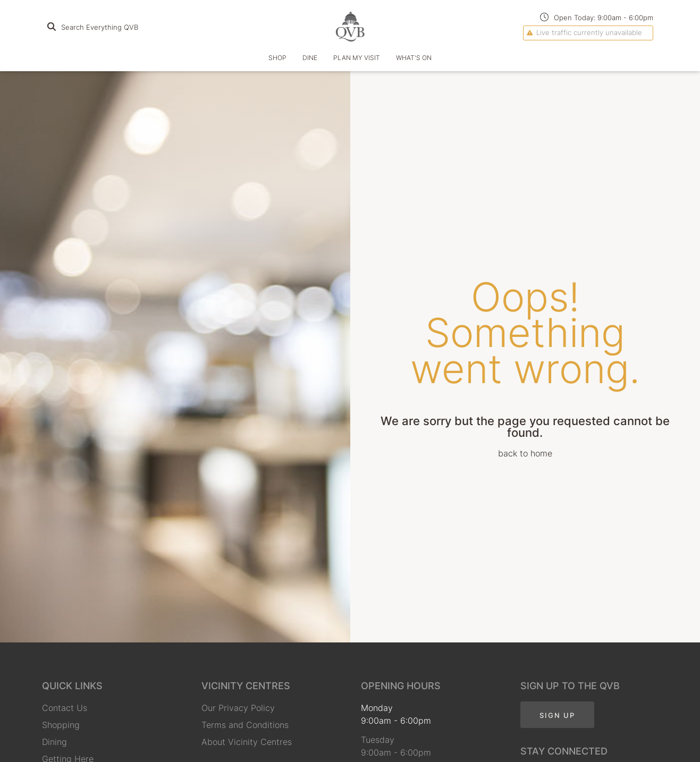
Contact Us (65, 708)
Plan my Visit (357, 58)
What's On (414, 58)
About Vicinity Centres (247, 742)
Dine (310, 58)
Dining (54, 742)
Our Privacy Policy (238, 708)
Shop (277, 58)
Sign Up (557, 715)
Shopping (61, 725)
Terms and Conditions (245, 725)
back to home (525, 453)
